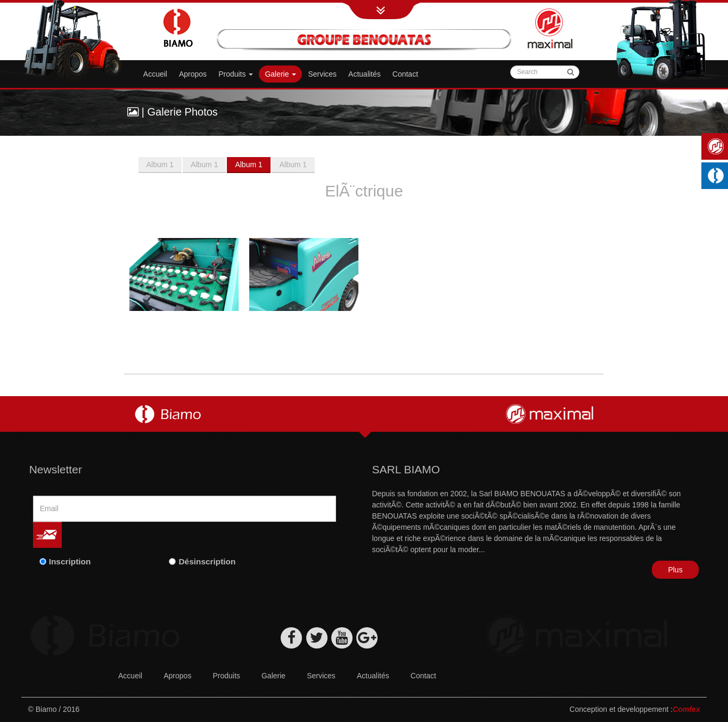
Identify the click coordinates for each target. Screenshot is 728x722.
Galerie (273, 676)
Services (322, 74)
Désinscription (207, 561)
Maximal (717, 146)
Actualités (365, 74)
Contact (405, 74)
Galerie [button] (280, 74)
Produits (236, 74)
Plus (675, 570)
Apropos (193, 74)
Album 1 (160, 165)
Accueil (155, 74)
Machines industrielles (717, 176)
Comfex (686, 709)
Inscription (70, 561)
